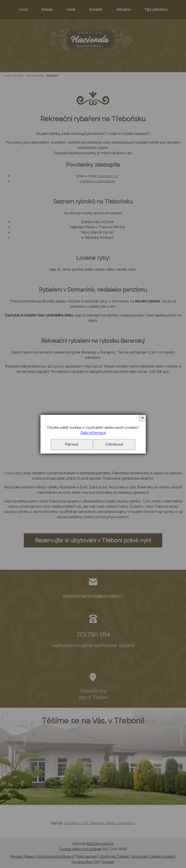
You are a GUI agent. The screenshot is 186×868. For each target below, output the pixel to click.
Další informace (93, 433)
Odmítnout (114, 444)
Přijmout (72, 444)
